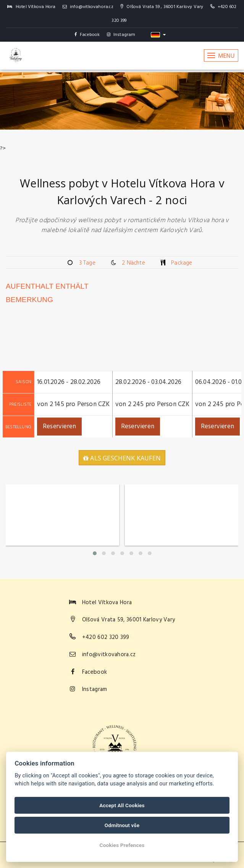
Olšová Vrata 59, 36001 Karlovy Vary (129, 620)
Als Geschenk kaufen (122, 458)
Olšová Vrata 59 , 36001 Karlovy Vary (162, 7)
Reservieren (59, 427)
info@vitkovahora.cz (88, 7)
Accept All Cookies (122, 805)
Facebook (87, 35)
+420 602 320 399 (106, 637)
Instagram (121, 35)
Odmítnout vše (122, 825)
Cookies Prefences (122, 845)
